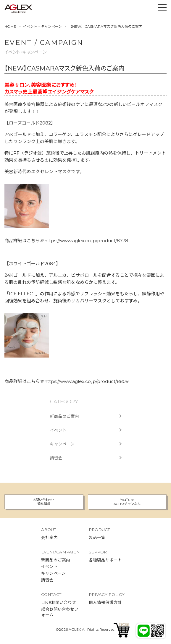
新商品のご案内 (64, 416)
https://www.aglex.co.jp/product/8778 (86, 241)
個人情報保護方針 (105, 602)
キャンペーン (62, 444)
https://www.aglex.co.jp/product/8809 (87, 381)
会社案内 (49, 538)
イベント (58, 430)
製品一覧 (97, 538)
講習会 (56, 458)
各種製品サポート (105, 560)
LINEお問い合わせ (59, 602)
